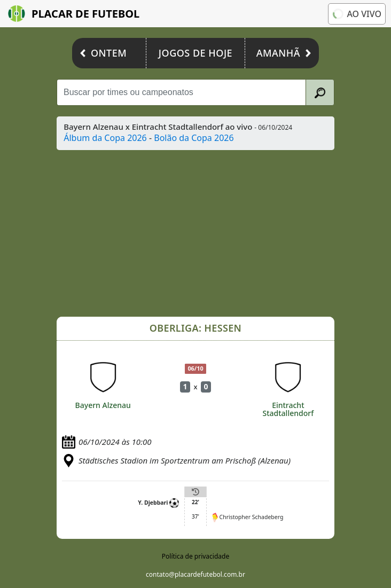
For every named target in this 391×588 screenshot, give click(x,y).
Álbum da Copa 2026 (105, 138)
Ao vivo (356, 13)
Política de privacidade (195, 556)
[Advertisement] (195, 233)
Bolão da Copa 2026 (194, 138)
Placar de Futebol (74, 14)
